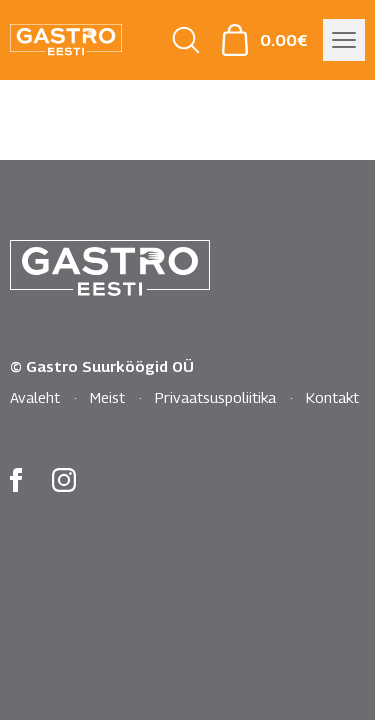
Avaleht (35, 397)
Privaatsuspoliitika (215, 397)
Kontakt (332, 397)
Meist (107, 397)
